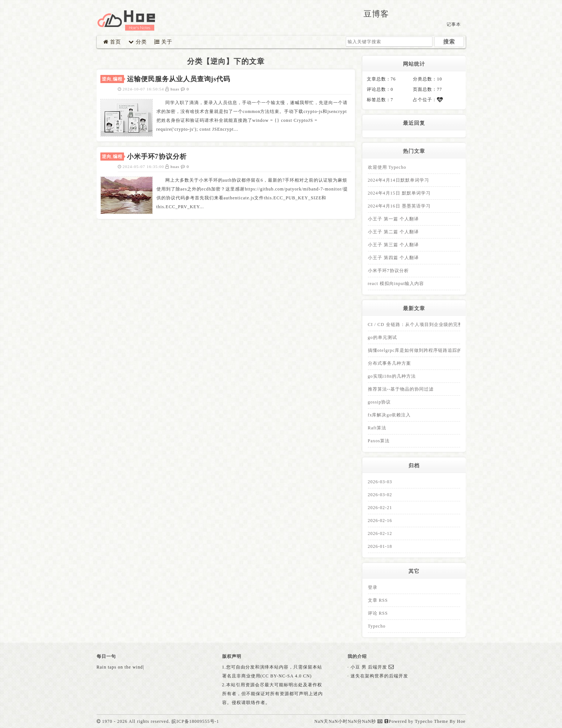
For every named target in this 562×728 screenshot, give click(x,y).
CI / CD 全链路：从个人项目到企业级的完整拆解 (420, 324)
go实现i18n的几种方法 (392, 376)
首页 (112, 42)
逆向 (107, 79)
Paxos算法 (379, 441)
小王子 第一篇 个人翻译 (393, 219)
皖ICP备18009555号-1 (195, 721)
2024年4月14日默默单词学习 (399, 180)
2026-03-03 (380, 482)
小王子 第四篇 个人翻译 (393, 258)
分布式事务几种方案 (389, 363)
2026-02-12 (380, 533)
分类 (138, 42)
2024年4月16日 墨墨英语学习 (399, 206)
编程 (118, 79)
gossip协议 (380, 402)
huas (173, 89)
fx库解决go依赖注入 (389, 415)
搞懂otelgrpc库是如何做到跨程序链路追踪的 (415, 350)
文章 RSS (378, 600)
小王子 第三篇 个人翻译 (393, 245)
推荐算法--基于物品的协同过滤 (401, 389)
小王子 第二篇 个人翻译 (393, 232)
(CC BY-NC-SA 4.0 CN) (286, 676)
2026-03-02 (380, 495)
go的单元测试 (382, 337)
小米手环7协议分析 (388, 271)
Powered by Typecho (408, 721)
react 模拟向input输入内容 (396, 284)
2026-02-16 (380, 521)
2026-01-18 (380, 546)
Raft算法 (377, 428)
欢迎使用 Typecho (387, 167)
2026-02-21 (380, 508)
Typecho (377, 626)
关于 (163, 42)
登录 (373, 587)
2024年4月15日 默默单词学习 (399, 193)
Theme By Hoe (450, 721)
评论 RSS (378, 613)
